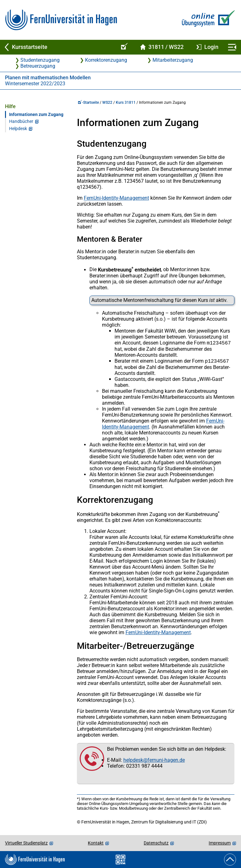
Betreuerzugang (38, 66)
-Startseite (88, 103)
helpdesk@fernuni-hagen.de (154, 761)
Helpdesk (18, 129)
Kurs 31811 (126, 103)
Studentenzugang (40, 60)
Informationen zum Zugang (36, 115)
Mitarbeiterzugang (173, 60)
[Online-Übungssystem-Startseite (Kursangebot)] (123, 47)
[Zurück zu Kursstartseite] (58, 47)
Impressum (220, 843)
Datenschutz (156, 843)
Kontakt (96, 843)
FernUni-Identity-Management (116, 198)
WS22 (107, 103)
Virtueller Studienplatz (26, 843)
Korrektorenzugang (106, 60)
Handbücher (21, 121)
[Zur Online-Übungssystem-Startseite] (207, 20)
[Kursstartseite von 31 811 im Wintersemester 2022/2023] (162, 47)
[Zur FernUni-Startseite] (61, 20)
